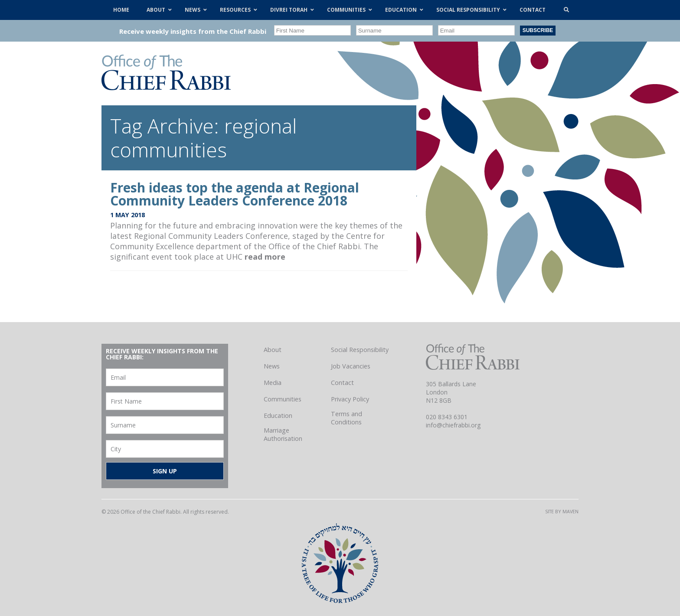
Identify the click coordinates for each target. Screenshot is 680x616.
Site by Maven (562, 511)
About (273, 350)
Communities (283, 399)
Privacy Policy (350, 399)
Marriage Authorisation (283, 434)
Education (278, 416)
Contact (342, 383)
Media (273, 383)
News (272, 366)
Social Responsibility (360, 350)
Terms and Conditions (347, 418)
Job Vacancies (351, 366)
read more (265, 257)
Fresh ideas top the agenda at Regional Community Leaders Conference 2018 (235, 194)
